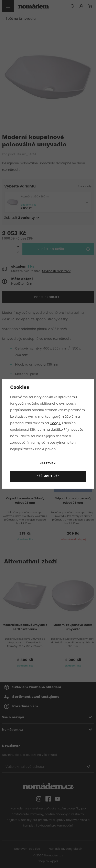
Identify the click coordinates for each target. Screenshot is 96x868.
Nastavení (48, 464)
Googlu (72, 423)
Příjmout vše (48, 476)
